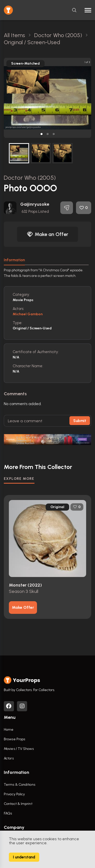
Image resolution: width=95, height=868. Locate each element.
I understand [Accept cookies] (24, 857)
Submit (80, 421)
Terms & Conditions (20, 785)
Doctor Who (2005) (30, 178)
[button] (42, 134)
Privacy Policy (14, 794)
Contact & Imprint (18, 804)
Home (9, 730)
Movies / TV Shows (19, 749)
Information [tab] (14, 260)
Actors (9, 758)
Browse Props (14, 739)
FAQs (8, 813)
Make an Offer (48, 234)
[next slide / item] (88, 98)
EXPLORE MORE (19, 479)
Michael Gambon (28, 314)
